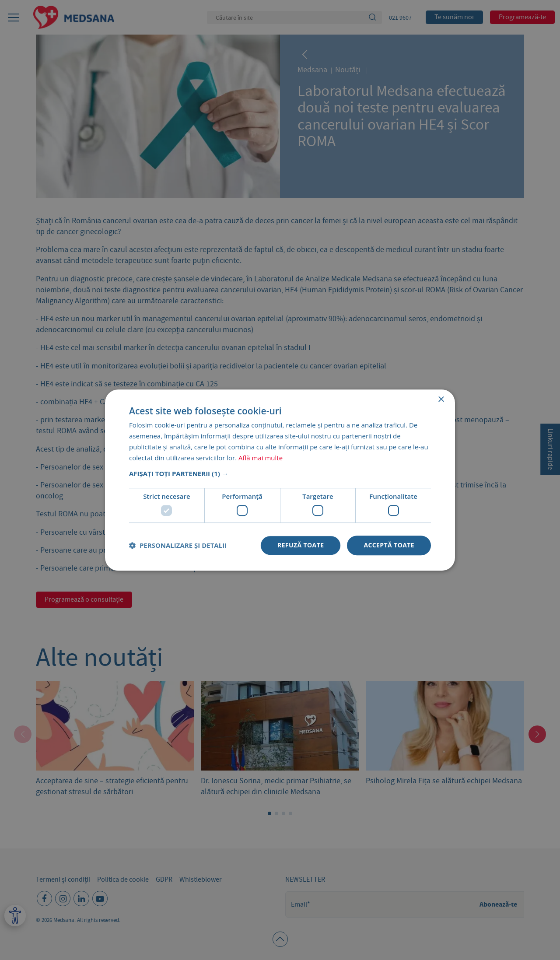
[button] (280, 474)
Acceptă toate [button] (389, 545)
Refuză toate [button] (301, 545)
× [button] (441, 400)
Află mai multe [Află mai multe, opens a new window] (261, 458)
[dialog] (280, 480)
